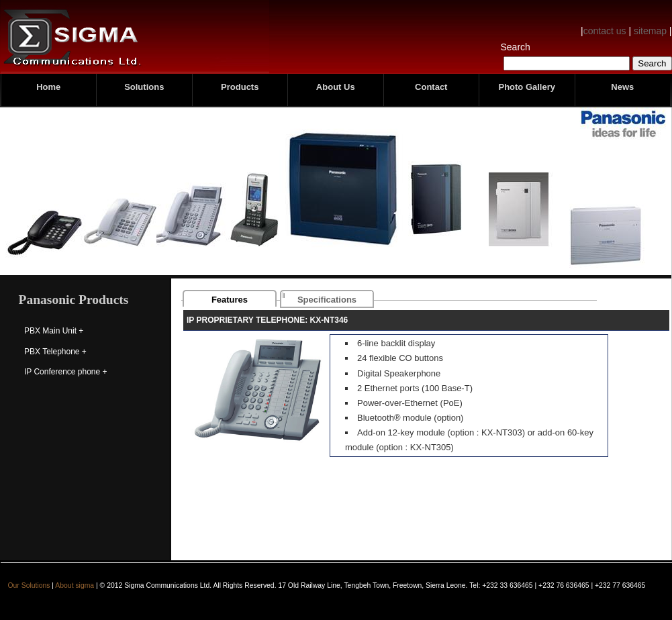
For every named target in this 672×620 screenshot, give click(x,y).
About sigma (75, 585)
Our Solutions (29, 585)
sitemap (650, 31)
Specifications (327, 300)
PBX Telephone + (55, 352)
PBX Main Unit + (54, 331)
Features (230, 300)
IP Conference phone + (66, 372)
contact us (605, 31)
